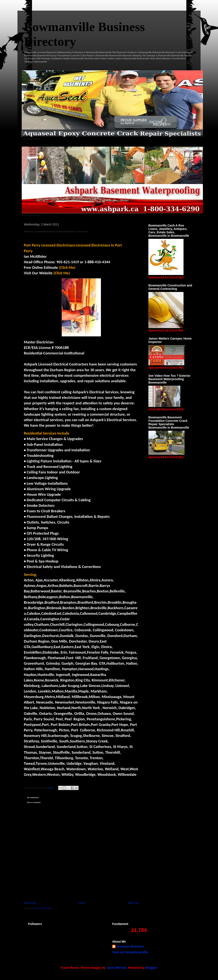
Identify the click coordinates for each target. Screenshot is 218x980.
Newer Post (30, 903)
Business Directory (130, 946)
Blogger (151, 968)
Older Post (133, 903)
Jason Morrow (116, 968)
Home (82, 903)
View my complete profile (130, 952)
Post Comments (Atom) (43, 908)
